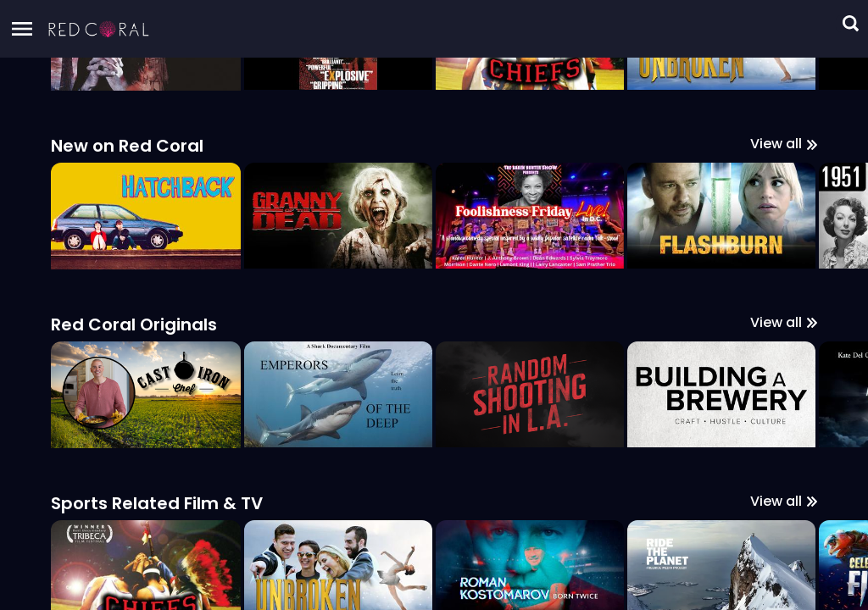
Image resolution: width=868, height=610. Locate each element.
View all (784, 575)
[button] (99, 29)
